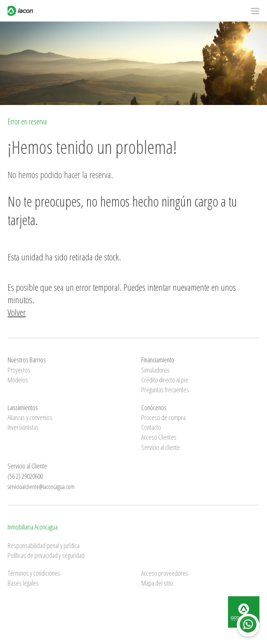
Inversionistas (23, 427)
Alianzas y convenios (30, 417)
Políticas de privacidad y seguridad (46, 555)
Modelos (18, 380)
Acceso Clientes (159, 437)
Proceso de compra (163, 417)
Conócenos (154, 407)
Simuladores (155, 370)
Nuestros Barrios (27, 360)
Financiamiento (158, 360)
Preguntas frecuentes (165, 390)
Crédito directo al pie (165, 380)
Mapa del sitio (157, 583)
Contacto (151, 427)
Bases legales (23, 583)
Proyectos (19, 370)
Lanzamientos (23, 407)
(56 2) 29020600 (25, 476)
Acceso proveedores (165, 573)
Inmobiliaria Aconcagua (33, 527)
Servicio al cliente (161, 447)
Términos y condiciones (34, 573)
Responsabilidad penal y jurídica (44, 545)
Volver (17, 312)
